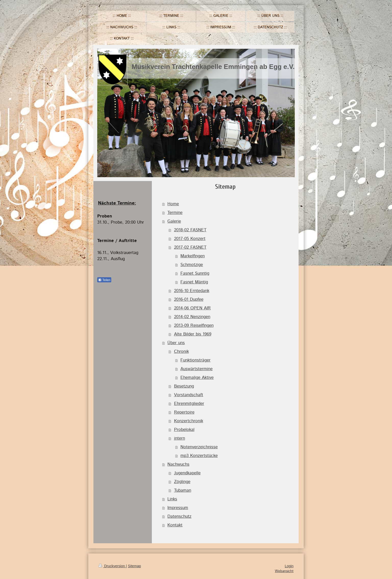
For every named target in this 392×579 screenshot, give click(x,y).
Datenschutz (179, 516)
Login (289, 566)
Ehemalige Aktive (197, 378)
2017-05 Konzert (190, 239)
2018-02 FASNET (190, 230)
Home (173, 204)
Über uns (176, 343)
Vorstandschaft (189, 395)
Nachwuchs (178, 464)
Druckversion (112, 566)
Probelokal (184, 430)
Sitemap (134, 566)
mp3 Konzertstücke (199, 456)
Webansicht (284, 571)
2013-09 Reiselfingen (194, 325)
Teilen (104, 280)
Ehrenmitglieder (189, 404)
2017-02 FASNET (190, 247)
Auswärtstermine (197, 369)
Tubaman (183, 490)
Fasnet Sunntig (195, 273)
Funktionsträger (195, 360)
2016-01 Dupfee (189, 299)
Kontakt (175, 525)
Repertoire (184, 412)
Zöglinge (182, 482)
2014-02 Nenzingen (192, 317)
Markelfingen (193, 256)
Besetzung (184, 386)
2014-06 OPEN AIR (192, 308)
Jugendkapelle (187, 473)
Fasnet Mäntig (194, 282)
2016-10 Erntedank (192, 291)
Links (172, 499)
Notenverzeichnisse (199, 447)
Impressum (178, 508)
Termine (175, 213)
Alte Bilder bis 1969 (193, 334)
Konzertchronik (189, 421)
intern (180, 438)
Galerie (174, 221)
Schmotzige (192, 265)
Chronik (181, 352)
